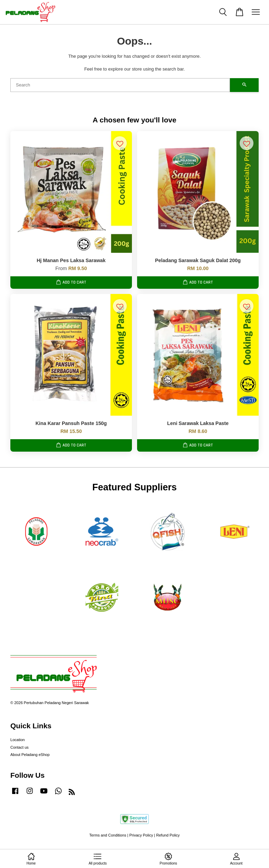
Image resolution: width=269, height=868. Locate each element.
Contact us (20, 747)
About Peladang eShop (30, 755)
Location (18, 740)
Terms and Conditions (108, 835)
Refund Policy (168, 835)
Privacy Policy (141, 835)
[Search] (120, 85)
